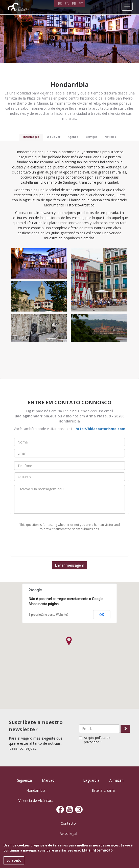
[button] (69, 641)
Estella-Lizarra (103, 790)
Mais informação (97, 850)
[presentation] (69, 546)
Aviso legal (68, 833)
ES (60, 3)
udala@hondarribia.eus (36, 416)
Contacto (68, 823)
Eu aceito (14, 860)
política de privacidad (97, 740)
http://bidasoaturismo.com (100, 429)
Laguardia (91, 780)
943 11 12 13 (68, 411)
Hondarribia (36, 790)
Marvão (48, 780)
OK (102, 615)
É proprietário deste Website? (49, 615)
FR (74, 3)
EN (67, 3)
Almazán (117, 780)
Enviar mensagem (69, 565)
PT (81, 3)
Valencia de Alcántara (36, 801)
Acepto (95, 740)
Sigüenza (25, 780)
